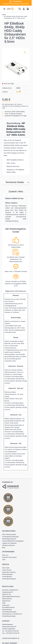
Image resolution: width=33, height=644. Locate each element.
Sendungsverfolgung (9, 579)
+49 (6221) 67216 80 (12, 631)
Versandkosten (7, 577)
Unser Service (7, 570)
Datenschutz (6, 601)
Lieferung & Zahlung (9, 572)
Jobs (4, 559)
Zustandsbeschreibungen (10, 537)
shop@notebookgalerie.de (11, 638)
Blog (4, 548)
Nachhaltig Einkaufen (9, 539)
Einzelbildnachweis (8, 607)
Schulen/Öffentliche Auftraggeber (13, 541)
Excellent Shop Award (9, 557)
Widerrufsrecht (7, 599)
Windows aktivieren (9, 545)
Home (4, 15)
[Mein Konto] (24, 9)
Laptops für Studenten (9, 543)
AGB (4, 603)
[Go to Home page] (10, 9)
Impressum (6, 605)
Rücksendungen (8, 574)
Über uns (5, 555)
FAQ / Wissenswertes (9, 534)
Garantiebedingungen (9, 612)
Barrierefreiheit (7, 610)
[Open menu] (4, 9)
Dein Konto (6, 568)
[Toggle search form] (20, 9)
